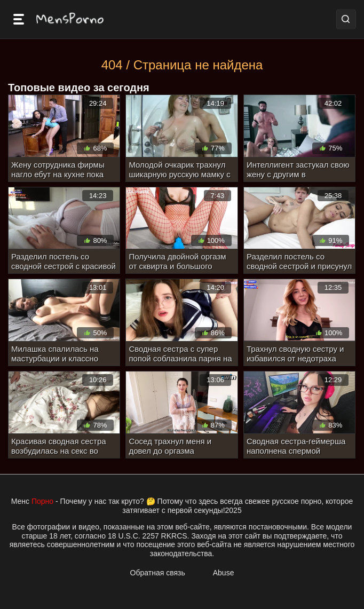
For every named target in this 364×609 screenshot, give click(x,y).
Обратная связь (158, 573)
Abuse (224, 573)
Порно (42, 501)
